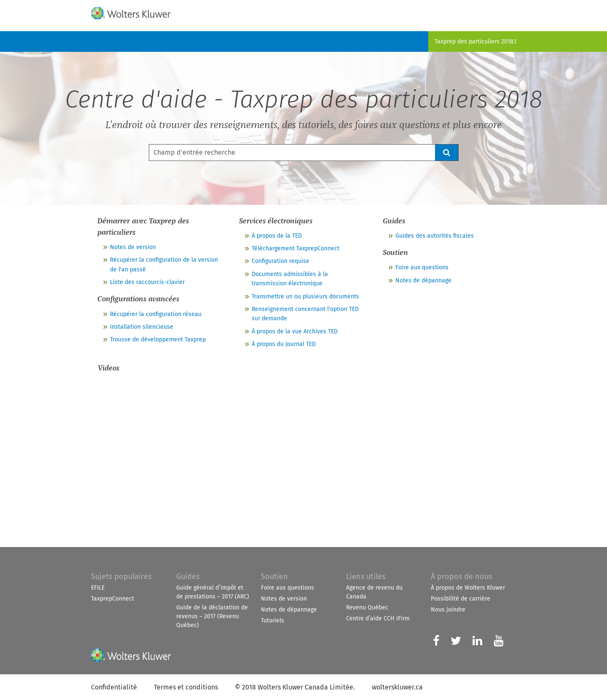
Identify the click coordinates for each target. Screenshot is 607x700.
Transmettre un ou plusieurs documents (305, 296)
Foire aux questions (422, 267)
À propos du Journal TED (284, 344)
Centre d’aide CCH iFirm (378, 618)
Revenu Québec (367, 607)
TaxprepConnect (113, 599)
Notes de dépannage (423, 280)
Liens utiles (366, 577)
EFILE (98, 588)
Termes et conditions (186, 687)
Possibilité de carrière (461, 599)
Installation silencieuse (142, 327)
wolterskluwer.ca (397, 687)
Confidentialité (114, 687)
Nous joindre (448, 610)
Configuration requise (281, 261)
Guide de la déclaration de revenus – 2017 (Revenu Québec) (212, 616)
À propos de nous (461, 577)
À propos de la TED (277, 236)
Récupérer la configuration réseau (156, 314)
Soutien (274, 577)
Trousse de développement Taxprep (158, 339)
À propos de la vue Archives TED (295, 331)
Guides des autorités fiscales (435, 236)
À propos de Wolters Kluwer (468, 588)
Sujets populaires (121, 577)
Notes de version (133, 247)
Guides (188, 577)
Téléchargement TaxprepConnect (295, 248)
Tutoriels (273, 621)
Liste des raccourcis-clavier (147, 282)
